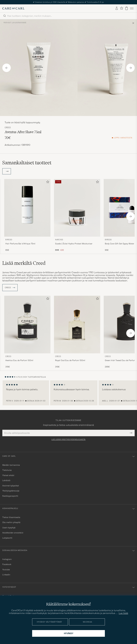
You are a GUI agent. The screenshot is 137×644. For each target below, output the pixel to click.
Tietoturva (7, 470)
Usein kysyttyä (9, 528)
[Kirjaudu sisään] (117, 8)
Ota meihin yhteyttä (11, 522)
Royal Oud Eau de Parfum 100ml (70, 360)
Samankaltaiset (27, 163)
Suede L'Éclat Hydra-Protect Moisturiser (74, 244)
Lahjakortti (7, 538)
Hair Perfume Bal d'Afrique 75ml (20, 244)
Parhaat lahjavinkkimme (15, 23)
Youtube (6, 570)
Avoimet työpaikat (11, 486)
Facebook (7, 564)
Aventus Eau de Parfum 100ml (19, 360)
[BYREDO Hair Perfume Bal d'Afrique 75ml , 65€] (27, 215)
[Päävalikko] (132, 8)
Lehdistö (6, 480)
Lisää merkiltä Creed (24, 263)
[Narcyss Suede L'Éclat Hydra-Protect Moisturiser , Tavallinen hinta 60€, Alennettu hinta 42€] (77, 215)
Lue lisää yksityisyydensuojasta (68, 439)
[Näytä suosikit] (122, 8)
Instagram (7, 559)
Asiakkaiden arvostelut (13, 533)
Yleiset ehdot (8, 475)
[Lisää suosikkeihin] (47, 182)
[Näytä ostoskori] (127, 8)
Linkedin (6, 575)
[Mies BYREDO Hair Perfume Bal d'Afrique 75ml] (27, 208)
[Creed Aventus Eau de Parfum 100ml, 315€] (27, 332)
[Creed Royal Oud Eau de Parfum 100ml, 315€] (77, 332)
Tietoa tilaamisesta (11, 517)
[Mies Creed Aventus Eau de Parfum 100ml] (27, 325)
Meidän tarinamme (11, 465)
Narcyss (59, 240)
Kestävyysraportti (10, 496)
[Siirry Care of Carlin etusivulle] (13, 8)
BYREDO (9, 240)
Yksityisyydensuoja (11, 491)
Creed (8, 127)
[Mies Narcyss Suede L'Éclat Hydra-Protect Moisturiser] (77, 208)
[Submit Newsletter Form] (131, 433)
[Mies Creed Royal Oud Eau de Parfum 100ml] (77, 325)
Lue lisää (123, 613)
